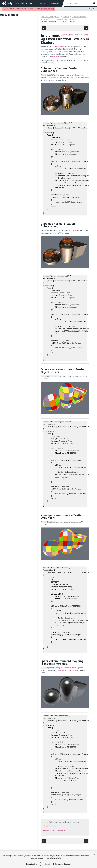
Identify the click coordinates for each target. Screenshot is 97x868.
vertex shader (56, 56)
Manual (42, 3)
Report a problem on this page (54, 829)
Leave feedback (67, 35)
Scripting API (54, 3)
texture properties (58, 47)
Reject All (47, 864)
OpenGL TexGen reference (70, 669)
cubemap (80, 75)
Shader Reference (47, 19)
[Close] (95, 854)
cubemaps (76, 230)
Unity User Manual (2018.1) (50, 17)
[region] (48, 859)
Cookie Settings (31, 864)
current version (47, 9)
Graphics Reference (79, 17)
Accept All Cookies (63, 864)
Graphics (66, 17)
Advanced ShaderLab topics (66, 19)
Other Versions (82, 35)
